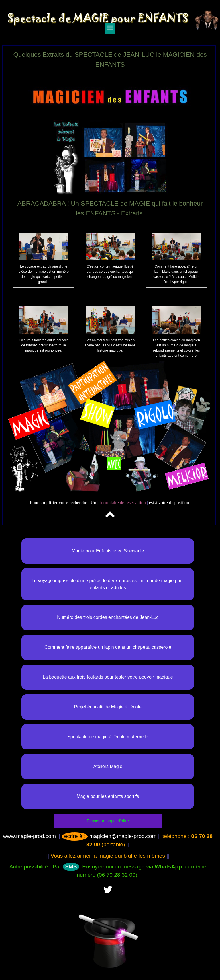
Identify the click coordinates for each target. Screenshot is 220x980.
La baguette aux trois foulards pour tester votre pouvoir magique (108, 677)
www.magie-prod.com (30, 836)
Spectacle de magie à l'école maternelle (108, 737)
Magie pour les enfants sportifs (108, 796)
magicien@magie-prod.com (109, 836)
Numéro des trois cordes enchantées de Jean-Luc (108, 617)
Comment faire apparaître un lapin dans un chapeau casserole (108, 647)
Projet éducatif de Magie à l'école (108, 707)
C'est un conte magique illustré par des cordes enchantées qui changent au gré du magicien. (110, 272)
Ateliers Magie (108, 766)
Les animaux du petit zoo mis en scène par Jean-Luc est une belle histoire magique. (110, 345)
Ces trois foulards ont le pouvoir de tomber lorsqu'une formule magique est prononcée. (44, 345)
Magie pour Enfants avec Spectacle (108, 551)
